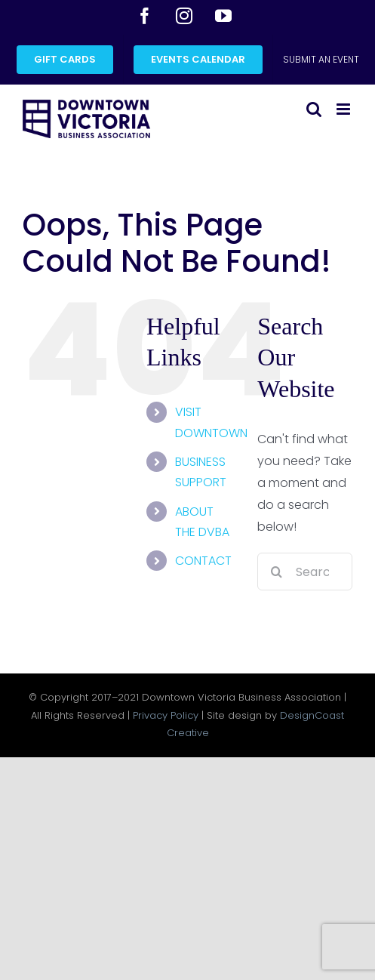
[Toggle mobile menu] (344, 109)
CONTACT (203, 561)
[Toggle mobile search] (314, 109)
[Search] (276, 572)
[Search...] (305, 572)
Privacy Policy (166, 715)
